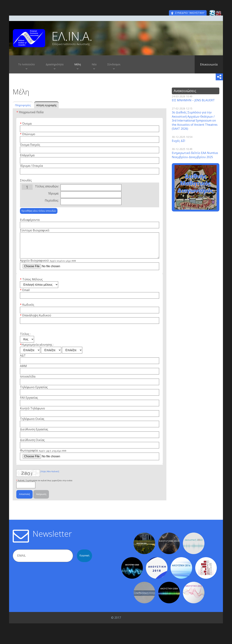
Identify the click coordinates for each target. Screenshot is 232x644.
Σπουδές (26, 180)
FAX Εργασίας (29, 403)
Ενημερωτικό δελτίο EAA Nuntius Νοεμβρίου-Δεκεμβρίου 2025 (195, 155)
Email (26, 295)
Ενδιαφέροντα (30, 220)
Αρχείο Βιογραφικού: (48, 266)
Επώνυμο (29, 134)
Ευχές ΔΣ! (178, 141)
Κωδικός (28, 310)
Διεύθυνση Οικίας (32, 445)
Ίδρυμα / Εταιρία (31, 166)
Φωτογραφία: (43, 456)
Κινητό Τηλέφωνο (32, 413)
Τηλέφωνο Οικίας (32, 424)
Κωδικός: (22, 486)
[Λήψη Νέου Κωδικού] (50, 476)
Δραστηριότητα (55, 64)
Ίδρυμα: (53, 193)
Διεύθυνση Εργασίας (34, 434)
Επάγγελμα (27, 155)
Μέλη (78, 64)
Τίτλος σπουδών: (47, 186)
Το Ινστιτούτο (26, 64)
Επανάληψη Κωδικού (37, 320)
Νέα (94, 64)
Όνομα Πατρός (30, 145)
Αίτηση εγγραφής (46, 105)
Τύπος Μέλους (33, 284)
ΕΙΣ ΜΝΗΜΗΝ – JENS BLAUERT (193, 100)
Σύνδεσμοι (114, 64)
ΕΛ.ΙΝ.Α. (72, 36)
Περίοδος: (52, 200)
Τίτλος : (25, 339)
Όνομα (27, 124)
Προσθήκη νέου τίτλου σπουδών (39, 211)
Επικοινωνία (209, 64)
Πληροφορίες (23, 105)
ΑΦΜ (23, 371)
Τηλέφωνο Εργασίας (34, 392)
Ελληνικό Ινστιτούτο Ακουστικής (71, 44)
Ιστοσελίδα (28, 382)
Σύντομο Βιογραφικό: (35, 230)
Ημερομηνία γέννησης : (38, 350)
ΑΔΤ (23, 361)
